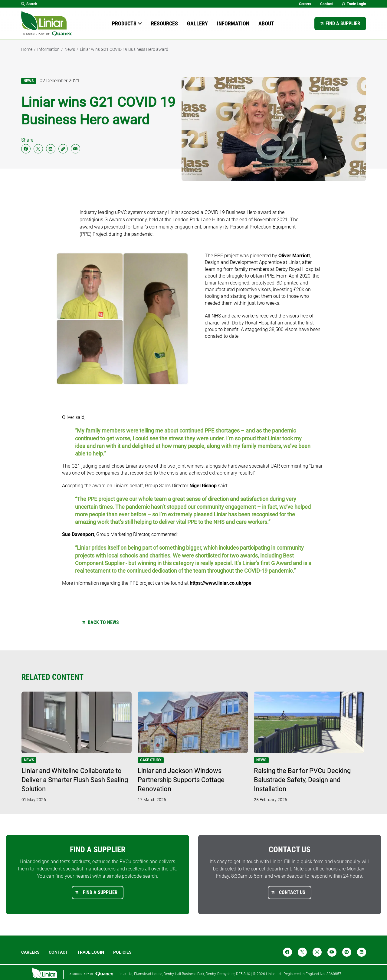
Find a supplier (343, 23)
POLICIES (122, 952)
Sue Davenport (78, 534)
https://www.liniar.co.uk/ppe (221, 583)
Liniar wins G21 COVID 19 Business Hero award (124, 49)
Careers (305, 4)
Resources (164, 23)
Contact (326, 4)
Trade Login (354, 4)
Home (27, 49)
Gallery (197, 23)
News (70, 49)
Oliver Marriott (294, 256)
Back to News (103, 622)
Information (233, 23)
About (266, 23)
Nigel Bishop (203, 486)
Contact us (292, 892)
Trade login (91, 952)
